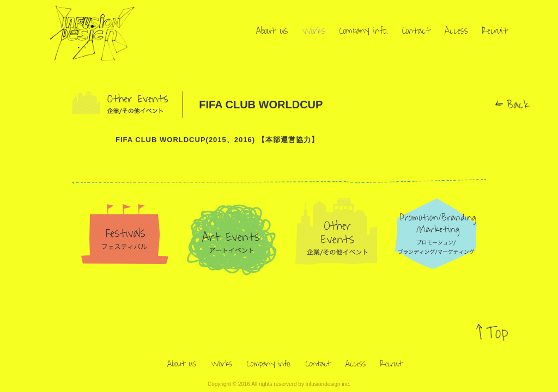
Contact (416, 31)
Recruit (495, 31)
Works (314, 31)
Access (456, 31)
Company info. (364, 31)
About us (272, 31)
